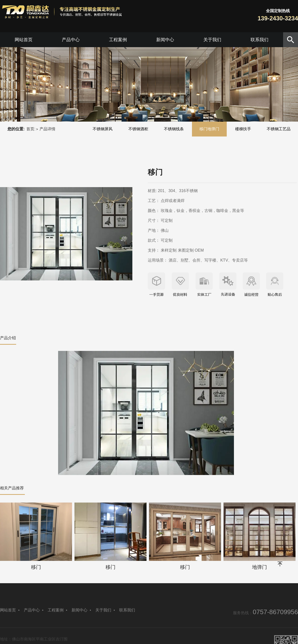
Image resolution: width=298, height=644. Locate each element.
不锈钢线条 (174, 129)
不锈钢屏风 (103, 129)
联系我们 (260, 40)
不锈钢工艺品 (279, 129)
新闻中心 (165, 40)
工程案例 (118, 40)
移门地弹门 (209, 129)
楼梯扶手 (243, 129)
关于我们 (212, 40)
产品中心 (71, 40)
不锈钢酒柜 (138, 129)
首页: (31, 129)
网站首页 (24, 40)
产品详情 (47, 129)
